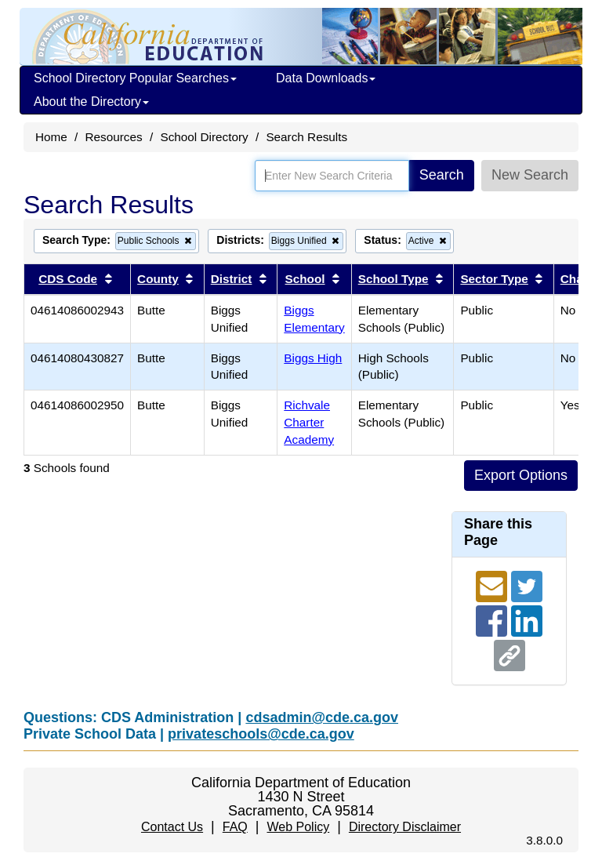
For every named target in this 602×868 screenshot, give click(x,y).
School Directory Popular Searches (135, 78)
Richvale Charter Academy (309, 422)
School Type (393, 279)
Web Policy (298, 827)
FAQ (235, 827)
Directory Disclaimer (405, 827)
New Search (530, 175)
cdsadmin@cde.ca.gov (322, 717)
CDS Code (68, 279)
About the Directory (91, 102)
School (305, 279)
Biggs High (313, 358)
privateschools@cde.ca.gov (261, 734)
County (158, 279)
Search (442, 175)
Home (51, 137)
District (232, 279)
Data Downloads (326, 78)
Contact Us (172, 827)
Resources (114, 137)
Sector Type (494, 279)
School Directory (204, 137)
